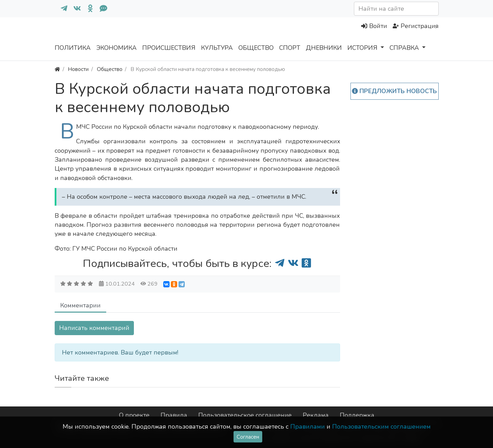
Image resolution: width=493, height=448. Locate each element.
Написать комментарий (94, 328)
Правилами (308, 427)
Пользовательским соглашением (381, 427)
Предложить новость (395, 91)
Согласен (248, 437)
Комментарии (80, 305)
